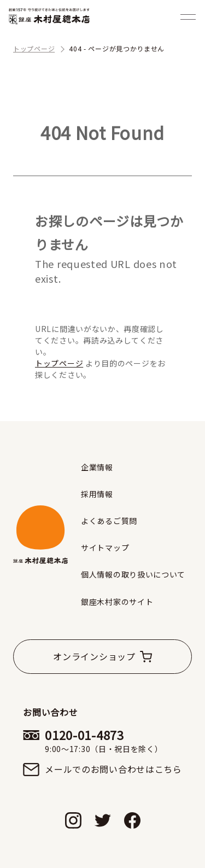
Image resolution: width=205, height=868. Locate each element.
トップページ (59, 363)
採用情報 (97, 494)
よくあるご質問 (109, 521)
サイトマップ (105, 547)
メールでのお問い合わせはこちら (113, 769)
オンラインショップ (94, 656)
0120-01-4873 (113, 741)
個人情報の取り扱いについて (133, 574)
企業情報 (97, 467)
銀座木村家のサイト (117, 602)
